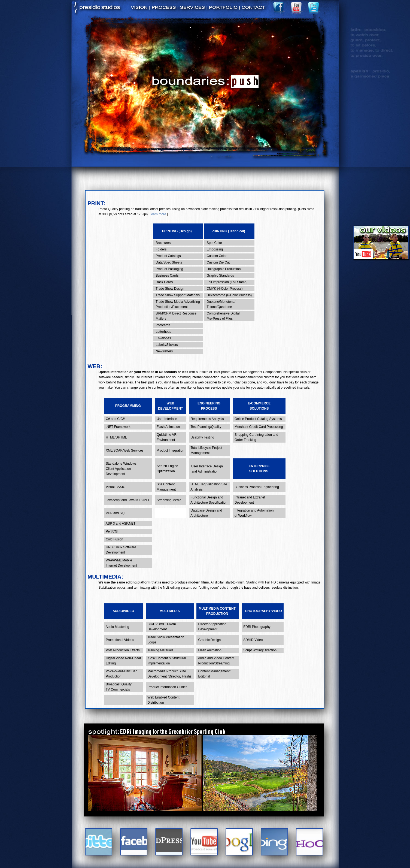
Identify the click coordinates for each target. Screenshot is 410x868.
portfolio (223, 10)
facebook (279, 7)
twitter (314, 7)
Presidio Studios (98, 6)
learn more (158, 214)
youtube (297, 7)
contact (253, 10)
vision (139, 10)
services (192, 10)
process (164, 10)
